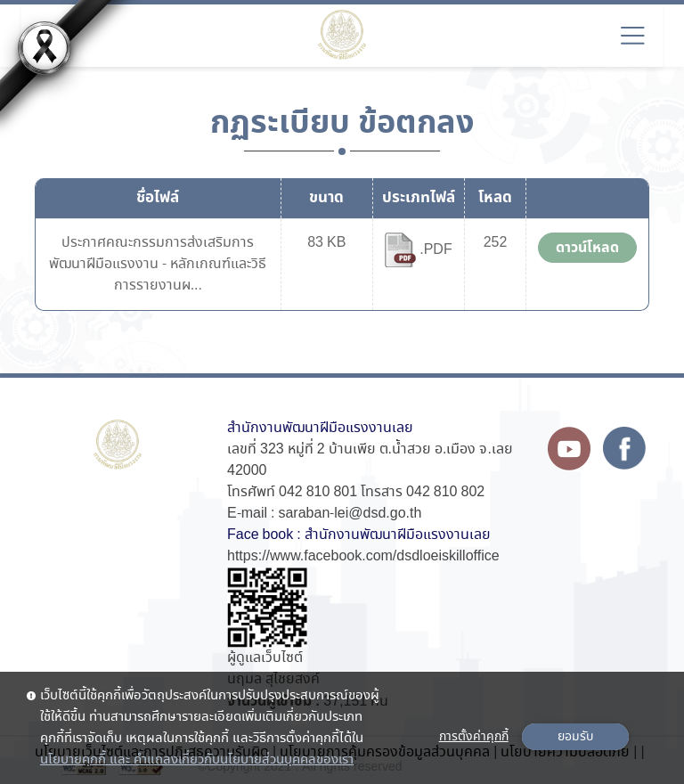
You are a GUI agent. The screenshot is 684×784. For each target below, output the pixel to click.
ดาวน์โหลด (587, 248)
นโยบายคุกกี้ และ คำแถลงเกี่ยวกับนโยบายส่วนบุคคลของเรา (197, 760)
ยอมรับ (575, 737)
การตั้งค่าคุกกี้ (474, 737)
